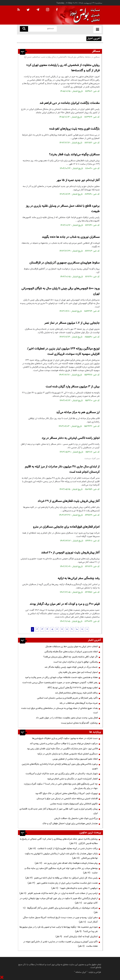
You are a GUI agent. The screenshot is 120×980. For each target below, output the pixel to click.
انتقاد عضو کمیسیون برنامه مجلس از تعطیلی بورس (75, 759)
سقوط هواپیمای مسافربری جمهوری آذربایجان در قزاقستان (64, 263)
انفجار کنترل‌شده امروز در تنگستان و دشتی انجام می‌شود (72, 779)
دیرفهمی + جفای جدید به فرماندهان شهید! (75, 888)
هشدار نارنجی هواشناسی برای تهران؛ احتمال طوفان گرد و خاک (70, 824)
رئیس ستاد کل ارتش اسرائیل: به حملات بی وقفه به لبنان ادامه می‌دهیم (62, 878)
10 (77, 629)
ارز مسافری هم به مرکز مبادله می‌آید (78, 412)
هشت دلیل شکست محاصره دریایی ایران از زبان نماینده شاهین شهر (63, 883)
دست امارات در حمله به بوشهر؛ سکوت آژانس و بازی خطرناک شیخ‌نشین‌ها (65, 738)
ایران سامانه (81, 972)
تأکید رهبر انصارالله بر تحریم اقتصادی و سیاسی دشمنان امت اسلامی (67, 698)
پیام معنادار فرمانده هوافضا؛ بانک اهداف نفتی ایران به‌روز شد (66, 863)
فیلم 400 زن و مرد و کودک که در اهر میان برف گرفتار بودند (65, 604)
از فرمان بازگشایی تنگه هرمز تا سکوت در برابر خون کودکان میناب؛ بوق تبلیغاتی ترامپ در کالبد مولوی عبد (59, 901)
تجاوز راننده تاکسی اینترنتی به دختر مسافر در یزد (71, 438)
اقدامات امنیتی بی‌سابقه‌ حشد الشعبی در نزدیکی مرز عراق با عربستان (67, 799)
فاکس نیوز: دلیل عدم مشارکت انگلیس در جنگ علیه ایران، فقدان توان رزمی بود (62, 749)
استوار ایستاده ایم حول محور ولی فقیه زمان (78, 672)
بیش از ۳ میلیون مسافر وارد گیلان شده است (73, 387)
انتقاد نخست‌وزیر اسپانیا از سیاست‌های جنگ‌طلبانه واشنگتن (71, 652)
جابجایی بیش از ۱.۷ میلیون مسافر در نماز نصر (72, 323)
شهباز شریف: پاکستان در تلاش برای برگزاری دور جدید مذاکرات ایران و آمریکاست (62, 774)
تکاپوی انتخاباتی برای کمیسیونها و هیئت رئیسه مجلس (74, 804)
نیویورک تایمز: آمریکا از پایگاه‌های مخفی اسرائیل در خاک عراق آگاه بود (66, 793)
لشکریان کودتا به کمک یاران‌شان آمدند (77, 937)
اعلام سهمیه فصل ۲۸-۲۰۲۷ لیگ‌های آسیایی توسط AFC (73, 688)
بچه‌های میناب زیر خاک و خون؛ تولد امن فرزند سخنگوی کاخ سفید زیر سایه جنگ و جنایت (61, 871)
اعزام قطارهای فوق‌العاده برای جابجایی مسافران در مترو (66, 527)
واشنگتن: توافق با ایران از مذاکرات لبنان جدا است (76, 662)
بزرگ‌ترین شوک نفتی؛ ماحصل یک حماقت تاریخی (76, 818)
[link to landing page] (84, 15)
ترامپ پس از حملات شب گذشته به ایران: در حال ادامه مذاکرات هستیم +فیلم (59, 893)
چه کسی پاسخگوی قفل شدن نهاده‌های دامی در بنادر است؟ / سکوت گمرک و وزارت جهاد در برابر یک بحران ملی (61, 786)
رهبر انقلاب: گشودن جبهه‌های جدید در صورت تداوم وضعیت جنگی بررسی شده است (60, 683)
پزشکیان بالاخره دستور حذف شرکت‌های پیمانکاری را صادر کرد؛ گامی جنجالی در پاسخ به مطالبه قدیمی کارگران (59, 841)
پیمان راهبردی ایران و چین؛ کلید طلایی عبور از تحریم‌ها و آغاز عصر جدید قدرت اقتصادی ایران (59, 811)
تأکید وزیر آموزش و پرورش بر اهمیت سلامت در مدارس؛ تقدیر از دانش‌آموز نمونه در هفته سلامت (60, 944)
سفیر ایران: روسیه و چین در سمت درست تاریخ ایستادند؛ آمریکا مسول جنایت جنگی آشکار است (60, 920)
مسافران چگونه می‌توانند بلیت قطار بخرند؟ (74, 155)
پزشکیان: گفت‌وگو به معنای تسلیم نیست (79, 723)
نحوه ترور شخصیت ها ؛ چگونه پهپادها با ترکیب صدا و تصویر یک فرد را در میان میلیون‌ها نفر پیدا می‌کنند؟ (59, 929)
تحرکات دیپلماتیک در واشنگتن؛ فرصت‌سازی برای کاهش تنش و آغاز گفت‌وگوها (60, 910)
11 (82, 629)
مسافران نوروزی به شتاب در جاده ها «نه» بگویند (71, 237)
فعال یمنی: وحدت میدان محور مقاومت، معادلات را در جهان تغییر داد (67, 718)
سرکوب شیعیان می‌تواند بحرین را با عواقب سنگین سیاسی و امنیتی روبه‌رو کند (64, 744)
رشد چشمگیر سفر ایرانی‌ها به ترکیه (79, 578)
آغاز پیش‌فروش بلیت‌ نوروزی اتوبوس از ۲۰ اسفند (70, 553)
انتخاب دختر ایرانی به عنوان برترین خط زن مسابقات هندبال (72, 647)
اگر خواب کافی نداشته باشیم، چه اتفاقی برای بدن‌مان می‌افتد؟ (71, 657)
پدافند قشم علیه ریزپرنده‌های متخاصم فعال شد (76, 693)
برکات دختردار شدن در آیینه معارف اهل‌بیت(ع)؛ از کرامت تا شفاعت (63, 849)
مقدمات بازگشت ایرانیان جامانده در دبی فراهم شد (70, 103)
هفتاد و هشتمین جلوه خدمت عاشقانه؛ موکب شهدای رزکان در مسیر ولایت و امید (61, 677)
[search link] (24, 29)
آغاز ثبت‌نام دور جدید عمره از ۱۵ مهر (78, 180)
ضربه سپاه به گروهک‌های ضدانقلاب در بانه (79, 703)
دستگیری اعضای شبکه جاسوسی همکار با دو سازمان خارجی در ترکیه (68, 754)
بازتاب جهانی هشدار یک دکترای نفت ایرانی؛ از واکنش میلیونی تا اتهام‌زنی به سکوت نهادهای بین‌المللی (61, 856)
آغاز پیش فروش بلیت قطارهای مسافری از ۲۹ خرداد (69, 501)
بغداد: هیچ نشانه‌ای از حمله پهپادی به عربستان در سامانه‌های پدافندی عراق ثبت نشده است (60, 710)
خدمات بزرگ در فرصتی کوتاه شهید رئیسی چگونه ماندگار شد (71, 667)
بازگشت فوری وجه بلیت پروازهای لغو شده (74, 129)
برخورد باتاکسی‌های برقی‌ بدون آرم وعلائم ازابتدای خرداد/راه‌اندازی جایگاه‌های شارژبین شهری (60, 766)
